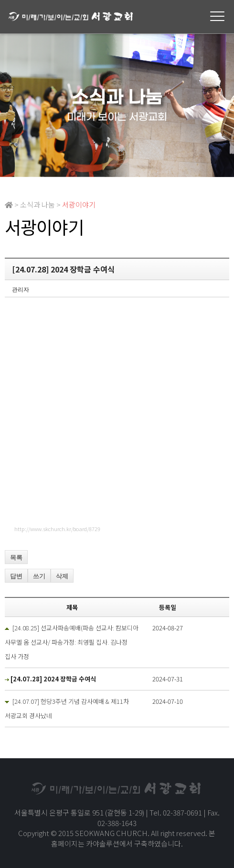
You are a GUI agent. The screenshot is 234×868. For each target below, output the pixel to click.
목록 (16, 558)
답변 (16, 576)
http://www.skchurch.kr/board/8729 (57, 529)
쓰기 (39, 576)
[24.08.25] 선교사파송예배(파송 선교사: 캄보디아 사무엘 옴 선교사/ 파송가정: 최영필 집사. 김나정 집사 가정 (72, 642)
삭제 (62, 576)
